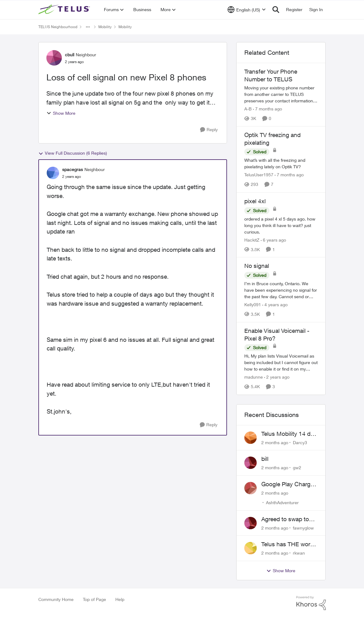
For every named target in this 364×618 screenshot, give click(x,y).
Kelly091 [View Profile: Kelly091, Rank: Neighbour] (253, 305)
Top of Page (94, 599)
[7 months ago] (268, 109)
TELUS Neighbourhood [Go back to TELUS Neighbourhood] (58, 27)
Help (120, 599)
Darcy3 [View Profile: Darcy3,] (300, 442)
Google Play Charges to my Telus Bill (289, 484)
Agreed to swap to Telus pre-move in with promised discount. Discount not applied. (286, 519)
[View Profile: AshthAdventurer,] (251, 488)
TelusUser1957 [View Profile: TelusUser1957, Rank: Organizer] (259, 175)
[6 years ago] (273, 240)
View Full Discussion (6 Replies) (73, 153)
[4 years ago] (275, 305)
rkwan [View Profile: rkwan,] (299, 553)
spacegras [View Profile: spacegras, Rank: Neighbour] (73, 169)
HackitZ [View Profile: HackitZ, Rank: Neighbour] (252, 240)
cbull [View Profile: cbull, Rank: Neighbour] (70, 55)
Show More (61, 113)
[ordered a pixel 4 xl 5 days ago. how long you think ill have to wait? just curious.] (281, 225)
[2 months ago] (275, 442)
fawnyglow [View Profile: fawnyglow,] (303, 528)
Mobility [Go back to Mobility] (105, 27)
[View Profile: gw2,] (251, 463)
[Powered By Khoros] (311, 603)
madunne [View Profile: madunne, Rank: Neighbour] (254, 377)
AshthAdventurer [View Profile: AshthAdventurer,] (282, 502)
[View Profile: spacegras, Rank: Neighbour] (53, 173)
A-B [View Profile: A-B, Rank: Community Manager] (248, 109)
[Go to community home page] (65, 10)
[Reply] (209, 130)
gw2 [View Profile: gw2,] (297, 468)
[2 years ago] (277, 377)
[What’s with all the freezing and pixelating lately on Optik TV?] (281, 164)
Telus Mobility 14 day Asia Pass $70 (289, 434)
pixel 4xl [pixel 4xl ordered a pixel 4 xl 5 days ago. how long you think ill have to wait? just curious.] (255, 201)
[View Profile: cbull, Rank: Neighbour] (54, 58)
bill (265, 459)
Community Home (56, 599)
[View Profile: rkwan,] (251, 548)
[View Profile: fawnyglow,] (251, 523)
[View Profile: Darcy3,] (251, 438)
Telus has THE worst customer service (288, 544)
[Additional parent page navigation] (88, 27)
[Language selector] (247, 10)
